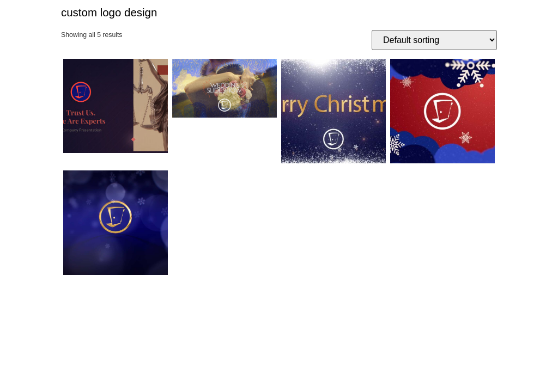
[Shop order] (434, 40)
